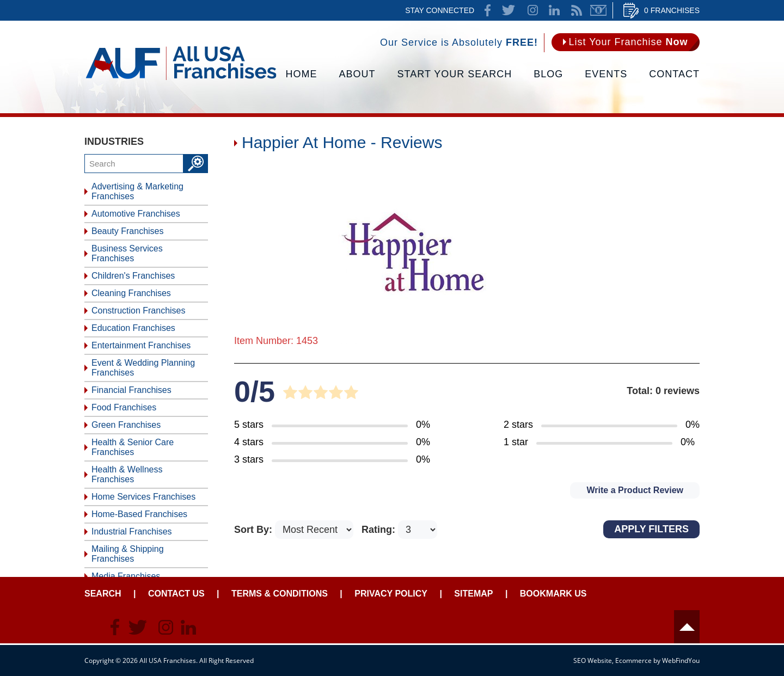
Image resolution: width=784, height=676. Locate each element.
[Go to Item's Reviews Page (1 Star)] (602, 443)
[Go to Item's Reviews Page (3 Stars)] (332, 460)
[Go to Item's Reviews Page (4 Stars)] (332, 443)
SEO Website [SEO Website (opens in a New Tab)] (593, 660)
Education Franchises (133, 328)
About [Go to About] (357, 74)
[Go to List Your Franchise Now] (626, 42)
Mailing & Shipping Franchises (128, 554)
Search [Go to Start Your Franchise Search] (103, 594)
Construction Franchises (139, 311)
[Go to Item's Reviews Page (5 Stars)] (332, 425)
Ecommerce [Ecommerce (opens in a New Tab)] (633, 660)
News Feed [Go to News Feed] (577, 10)
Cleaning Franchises (131, 293)
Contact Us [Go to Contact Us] (176, 594)
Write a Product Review (635, 490)
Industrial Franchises (132, 531)
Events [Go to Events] (606, 74)
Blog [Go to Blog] (548, 74)
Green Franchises (126, 425)
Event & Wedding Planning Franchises (143, 368)
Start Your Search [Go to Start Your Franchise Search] (455, 74)
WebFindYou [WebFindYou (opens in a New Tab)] (681, 660)
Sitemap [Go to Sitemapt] (473, 594)
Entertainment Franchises (141, 345)
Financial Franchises (131, 390)
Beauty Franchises (128, 231)
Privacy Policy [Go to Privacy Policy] (391, 594)
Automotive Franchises (136, 214)
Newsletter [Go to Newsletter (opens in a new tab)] (598, 10)
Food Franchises (124, 407)
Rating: (380, 530)
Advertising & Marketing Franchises (137, 191)
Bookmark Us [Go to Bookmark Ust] (553, 594)
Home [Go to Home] (302, 74)
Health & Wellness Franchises (127, 474)
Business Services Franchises (127, 253)
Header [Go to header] (687, 627)
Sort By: (255, 530)
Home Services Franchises (143, 497)
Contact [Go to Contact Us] (674, 74)
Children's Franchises (133, 276)
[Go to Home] (181, 79)
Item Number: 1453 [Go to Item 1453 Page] (276, 341)
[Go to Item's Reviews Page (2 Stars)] (602, 425)
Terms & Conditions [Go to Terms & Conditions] (280, 594)
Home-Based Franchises (139, 514)
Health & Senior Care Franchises (133, 447)
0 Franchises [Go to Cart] (672, 10)
